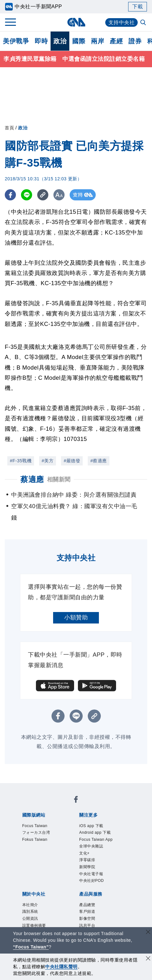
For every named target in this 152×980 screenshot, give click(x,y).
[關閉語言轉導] (148, 933)
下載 (138, 7)
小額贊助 (76, 617)
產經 (116, 41)
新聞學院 (87, 867)
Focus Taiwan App (96, 839)
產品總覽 (87, 905)
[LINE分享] (27, 195)
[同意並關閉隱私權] (148, 959)
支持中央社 (122, 22)
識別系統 (30, 912)
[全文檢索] (144, 23)
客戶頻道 (87, 912)
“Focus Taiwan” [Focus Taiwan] (31, 947)
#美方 (48, 461)
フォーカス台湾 (36, 832)
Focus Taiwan (35, 826)
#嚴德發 (72, 461)
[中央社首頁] (76, 22)
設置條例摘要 (34, 926)
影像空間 (87, 919)
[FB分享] (10, 195)
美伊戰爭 (16, 41)
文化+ (84, 853)
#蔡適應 (99, 461)
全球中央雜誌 (91, 846)
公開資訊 (30, 919)
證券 (135, 41)
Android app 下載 (95, 832)
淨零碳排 (87, 860)
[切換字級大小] (59, 195)
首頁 (9, 128)
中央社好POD (92, 881)
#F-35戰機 (21, 461)
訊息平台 (87, 926)
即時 (41, 41)
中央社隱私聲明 (61, 967)
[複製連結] (43, 195)
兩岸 (97, 41)
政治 (60, 41)
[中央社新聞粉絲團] (76, 800)
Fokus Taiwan (35, 839)
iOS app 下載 (91, 826)
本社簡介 (30, 905)
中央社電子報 (91, 874)
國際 (79, 41)
